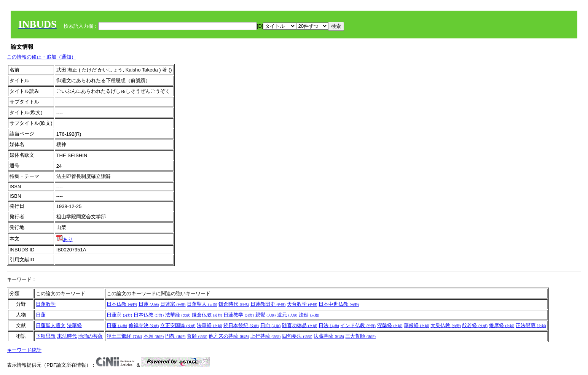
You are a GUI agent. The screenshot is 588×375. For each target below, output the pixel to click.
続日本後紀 (241, 325)
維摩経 (502, 325)
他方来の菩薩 (229, 336)
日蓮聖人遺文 (51, 325)
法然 (309, 315)
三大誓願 (360, 336)
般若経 (475, 325)
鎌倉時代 (234, 304)
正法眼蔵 (531, 325)
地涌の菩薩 (90, 336)
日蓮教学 (46, 304)
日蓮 (149, 304)
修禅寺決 (144, 325)
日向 (271, 325)
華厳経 (417, 325)
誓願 (197, 336)
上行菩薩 (266, 336)
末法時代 (67, 336)
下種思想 (46, 336)
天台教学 (302, 304)
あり (65, 239)
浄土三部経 (124, 336)
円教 (175, 336)
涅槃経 (390, 325)
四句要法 (297, 336)
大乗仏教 (446, 325)
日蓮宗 (173, 304)
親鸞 (266, 315)
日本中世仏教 (339, 304)
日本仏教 (122, 304)
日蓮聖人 (202, 304)
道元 (287, 315)
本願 (154, 336)
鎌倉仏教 (207, 315)
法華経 (178, 315)
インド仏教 (358, 325)
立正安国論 (178, 325)
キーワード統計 (24, 350)
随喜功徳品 (300, 325)
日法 (329, 325)
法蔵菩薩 (329, 336)
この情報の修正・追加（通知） (41, 57)
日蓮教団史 (268, 304)
